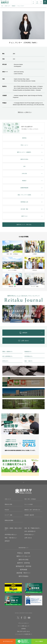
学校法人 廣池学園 (23, 553)
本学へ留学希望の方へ (8, 356)
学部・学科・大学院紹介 (30, 499)
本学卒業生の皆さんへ (11, 535)
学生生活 (7, 510)
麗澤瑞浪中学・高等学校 (23, 566)
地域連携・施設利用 (29, 515)
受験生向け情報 (8, 504)
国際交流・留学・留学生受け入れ (32, 510)
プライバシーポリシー (23, 623)
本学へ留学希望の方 (30, 531)
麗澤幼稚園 (23, 570)
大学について (8, 6)
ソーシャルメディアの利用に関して (23, 634)
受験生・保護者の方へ (8, 352)
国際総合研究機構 (9, 520)
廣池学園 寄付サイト (23, 573)
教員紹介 (14, 6)
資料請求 (7, 541)
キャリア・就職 (8, 515)
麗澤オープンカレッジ (23, 556)
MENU (45, 2)
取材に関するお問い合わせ (23, 631)
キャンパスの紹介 (29, 504)
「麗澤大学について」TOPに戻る (23, 225)
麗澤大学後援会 (23, 576)
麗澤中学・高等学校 (23, 563)
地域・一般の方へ (29, 361)
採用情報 (23, 629)
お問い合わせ (28, 538)
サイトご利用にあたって (23, 626)
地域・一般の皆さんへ (11, 538)
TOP (2, 6)
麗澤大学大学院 (23, 560)
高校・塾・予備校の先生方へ (32, 528)
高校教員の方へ (28, 352)
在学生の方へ (6, 361)
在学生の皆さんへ (29, 535)
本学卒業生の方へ (29, 356)
